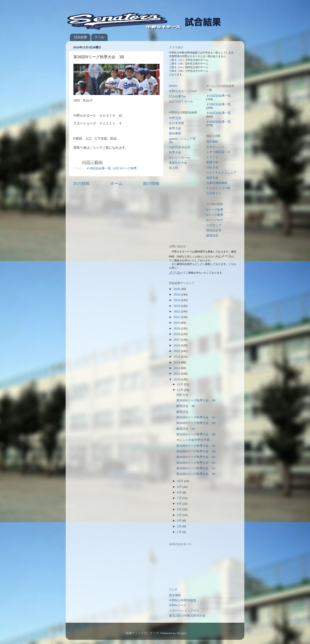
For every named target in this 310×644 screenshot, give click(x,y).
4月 (180, 515)
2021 (177, 317)
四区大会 (212, 178)
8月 (180, 492)
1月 (180, 532)
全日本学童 (177, 123)
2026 (177, 289)
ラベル (99, 37)
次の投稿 (81, 183)
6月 (180, 504)
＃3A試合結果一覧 (219, 113)
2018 (177, 334)
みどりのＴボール (181, 102)
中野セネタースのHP (183, 91)
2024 (177, 300)
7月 (180, 498)
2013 (177, 362)
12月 (181, 384)
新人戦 (174, 168)
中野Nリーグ (178, 605)
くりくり (212, 157)
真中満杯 (212, 142)
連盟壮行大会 (178, 163)
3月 (180, 521)
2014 (177, 357)
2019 (177, 328)
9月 (180, 487)
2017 (177, 340)
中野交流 (175, 118)
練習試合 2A (186, 429)
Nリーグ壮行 (215, 220)
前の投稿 (151, 183)
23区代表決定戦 (180, 147)
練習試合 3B (186, 406)
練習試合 (212, 236)
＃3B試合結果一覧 (99, 168)
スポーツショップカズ (184, 611)
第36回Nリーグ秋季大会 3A (196, 446)
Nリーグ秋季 (215, 210)
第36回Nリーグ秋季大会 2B (196, 423)
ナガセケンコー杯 (218, 188)
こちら (94, 148)
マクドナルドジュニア (221, 173)
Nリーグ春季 (215, 215)
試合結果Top (177, 96)
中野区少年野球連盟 (183, 600)
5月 (180, 509)
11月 (181, 390)
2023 (177, 306)
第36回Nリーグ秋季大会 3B (196, 400)
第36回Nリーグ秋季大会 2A (196, 417)
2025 (177, 294)
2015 (177, 351)
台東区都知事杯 (217, 183)
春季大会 (175, 128)
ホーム (116, 183)
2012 (177, 368)
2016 (177, 345)
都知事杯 (175, 134)
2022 (177, 311)
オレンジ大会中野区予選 (193, 440)
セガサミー (214, 193)
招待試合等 (214, 230)
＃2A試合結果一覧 (219, 96)
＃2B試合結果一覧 (219, 104)
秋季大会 (175, 152)
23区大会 (212, 168)
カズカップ (214, 225)
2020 (177, 323)
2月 (180, 526)
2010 (177, 379)
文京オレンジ (215, 147)
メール (175, 272)
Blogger (181, 633)
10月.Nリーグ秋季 (125, 168)
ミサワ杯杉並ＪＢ (218, 152)
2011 (177, 374)
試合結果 (81, 37)
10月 (181, 481)
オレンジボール (180, 158)
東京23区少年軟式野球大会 (187, 616)
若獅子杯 (212, 162)
